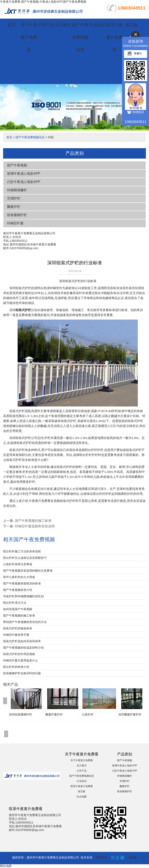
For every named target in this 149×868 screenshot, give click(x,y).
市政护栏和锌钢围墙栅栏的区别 (23, 596)
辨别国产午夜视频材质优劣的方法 (25, 622)
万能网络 (101, 857)
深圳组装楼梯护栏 (21, 714)
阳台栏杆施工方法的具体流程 (22, 551)
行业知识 (97, 25)
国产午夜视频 (17, 165)
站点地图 (82, 797)
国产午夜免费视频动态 (80, 37)
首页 (12, 25)
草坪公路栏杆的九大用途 (19, 577)
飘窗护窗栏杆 (54, 714)
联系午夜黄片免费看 (114, 37)
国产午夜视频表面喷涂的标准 (22, 583)
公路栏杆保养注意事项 (18, 564)
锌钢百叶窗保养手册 (16, 635)
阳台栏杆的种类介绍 (16, 667)
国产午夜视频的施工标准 (33, 521)
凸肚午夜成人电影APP (24, 182)
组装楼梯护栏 (17, 215)
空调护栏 (14, 198)
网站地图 (6, 866)
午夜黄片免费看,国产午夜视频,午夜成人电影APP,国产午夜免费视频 (43, 2)
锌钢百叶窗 (15, 223)
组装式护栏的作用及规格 (19, 654)
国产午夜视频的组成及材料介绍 (23, 648)
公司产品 (46, 25)
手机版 (132, 857)
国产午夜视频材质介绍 (18, 590)
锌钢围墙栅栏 (17, 190)
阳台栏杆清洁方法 (15, 603)
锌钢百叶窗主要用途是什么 (21, 660)
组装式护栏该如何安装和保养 (22, 641)
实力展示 (63, 25)
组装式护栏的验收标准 (18, 628)
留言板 (132, 25)
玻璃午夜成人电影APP (24, 174)
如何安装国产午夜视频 (18, 609)
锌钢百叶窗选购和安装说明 (35, 526)
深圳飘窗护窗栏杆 (130, 714)
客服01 (134, 53)
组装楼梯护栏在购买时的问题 (22, 673)
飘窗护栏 (14, 207)
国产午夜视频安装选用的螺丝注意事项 (28, 571)
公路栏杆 (88, 714)
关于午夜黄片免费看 (29, 37)
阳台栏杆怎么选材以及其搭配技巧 (25, 558)
